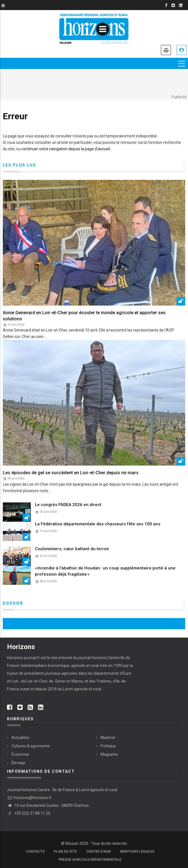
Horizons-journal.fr (23, 658)
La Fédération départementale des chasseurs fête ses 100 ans (98, 524)
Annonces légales (166, 50)
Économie (20, 754)
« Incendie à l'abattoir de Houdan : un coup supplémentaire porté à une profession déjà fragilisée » (105, 571)
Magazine (109, 754)
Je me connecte (182, 50)
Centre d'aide (98, 852)
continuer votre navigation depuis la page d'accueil (66, 149)
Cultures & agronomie (31, 746)
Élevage (18, 763)
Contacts (35, 852)
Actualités (20, 738)
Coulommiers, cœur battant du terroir (72, 549)
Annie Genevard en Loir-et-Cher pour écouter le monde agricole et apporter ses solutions (84, 316)
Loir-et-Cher (37, 681)
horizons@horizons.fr (29, 798)
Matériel (108, 738)
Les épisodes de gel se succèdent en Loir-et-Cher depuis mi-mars (71, 473)
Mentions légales (137, 852)
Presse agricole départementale (90, 860)
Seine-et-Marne (69, 681)
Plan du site (65, 852)
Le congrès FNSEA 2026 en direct (68, 505)
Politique (108, 746)
